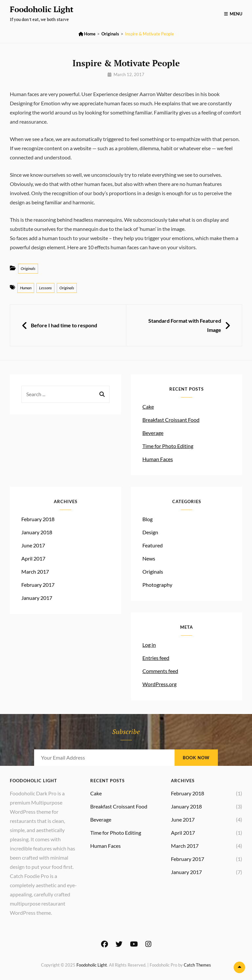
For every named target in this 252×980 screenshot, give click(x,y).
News (149, 558)
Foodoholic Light (42, 9)
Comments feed (160, 671)
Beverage (153, 433)
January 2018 (37, 532)
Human (26, 288)
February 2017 (38, 585)
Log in (149, 645)
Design (150, 532)
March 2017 (35, 572)
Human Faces (158, 459)
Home (87, 34)
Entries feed (156, 658)
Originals (110, 34)
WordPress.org (159, 684)
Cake (148, 407)
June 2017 (33, 545)
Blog (147, 519)
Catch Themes (197, 965)
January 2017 (37, 598)
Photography (157, 585)
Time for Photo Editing (168, 446)
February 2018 (38, 519)
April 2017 (33, 558)
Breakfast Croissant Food (171, 420)
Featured (153, 545)
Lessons (45, 288)
